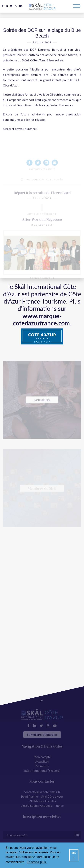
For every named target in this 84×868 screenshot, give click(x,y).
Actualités (42, 761)
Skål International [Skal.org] (42, 770)
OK (77, 835)
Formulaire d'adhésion (42, 734)
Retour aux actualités (42, 187)
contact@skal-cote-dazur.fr (42, 792)
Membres (42, 766)
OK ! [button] (74, 855)
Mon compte (42, 757)
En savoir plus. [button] (37, 862)
